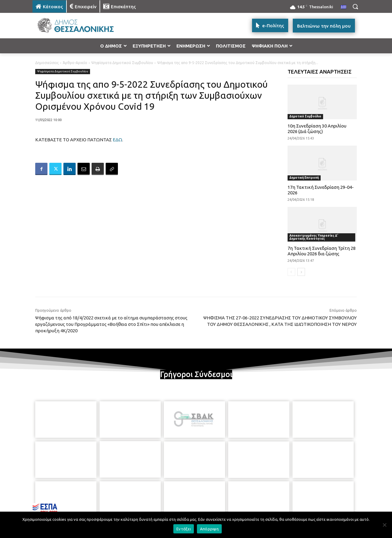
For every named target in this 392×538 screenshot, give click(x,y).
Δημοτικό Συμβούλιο (305, 116)
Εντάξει (184, 529)
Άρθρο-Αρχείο (75, 63)
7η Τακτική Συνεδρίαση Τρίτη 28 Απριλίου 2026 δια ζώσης (322, 251)
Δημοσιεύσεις (47, 63)
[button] (355, 6)
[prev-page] (291, 272)
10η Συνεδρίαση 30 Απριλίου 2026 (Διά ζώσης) (317, 129)
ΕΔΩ (117, 140)
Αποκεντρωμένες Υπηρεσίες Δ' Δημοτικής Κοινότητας (314, 237)
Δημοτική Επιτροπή (304, 178)
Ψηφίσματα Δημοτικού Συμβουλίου (122, 63)
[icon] (239, 505)
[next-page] (301, 272)
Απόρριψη (209, 529)
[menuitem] (344, 7)
